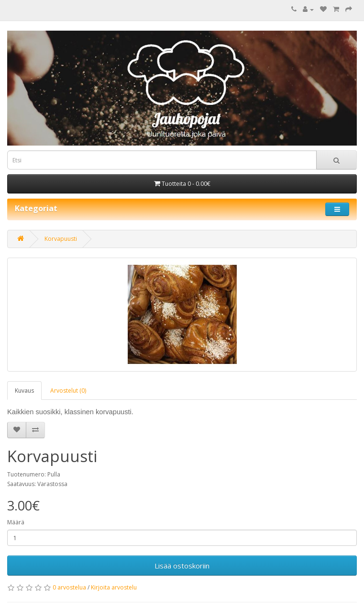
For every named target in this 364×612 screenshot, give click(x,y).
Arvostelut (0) (68, 391)
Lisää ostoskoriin (182, 566)
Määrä (16, 522)
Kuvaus (24, 391)
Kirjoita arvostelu (114, 587)
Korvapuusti (61, 239)
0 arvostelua (69, 587)
